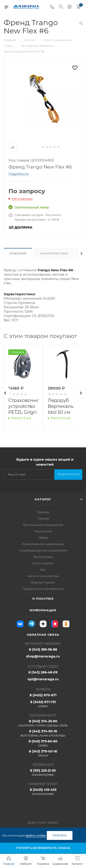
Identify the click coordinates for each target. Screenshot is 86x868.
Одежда (43, 512)
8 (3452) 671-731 (43, 704)
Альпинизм (43, 531)
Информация (43, 610)
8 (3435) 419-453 (43, 792)
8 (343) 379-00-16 (43, 753)
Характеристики (54, 253)
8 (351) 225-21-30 (43, 773)
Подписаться (68, 474)
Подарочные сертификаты (43, 589)
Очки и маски (43, 563)
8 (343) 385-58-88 (43, 649)
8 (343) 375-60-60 (43, 743)
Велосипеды (43, 557)
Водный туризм (43, 582)
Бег (43, 570)
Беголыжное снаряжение (43, 525)
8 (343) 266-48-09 (43, 672)
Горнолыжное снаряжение (43, 544)
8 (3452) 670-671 (43, 695)
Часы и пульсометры (43, 576)
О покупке (43, 599)
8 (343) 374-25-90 (43, 723)
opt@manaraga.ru (43, 679)
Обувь (43, 538)
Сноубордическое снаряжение (43, 550)
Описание (18, 253)
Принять (60, 835)
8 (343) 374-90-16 (43, 733)
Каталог (43, 499)
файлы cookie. (36, 835)
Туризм (43, 518)
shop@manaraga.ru (43, 656)
